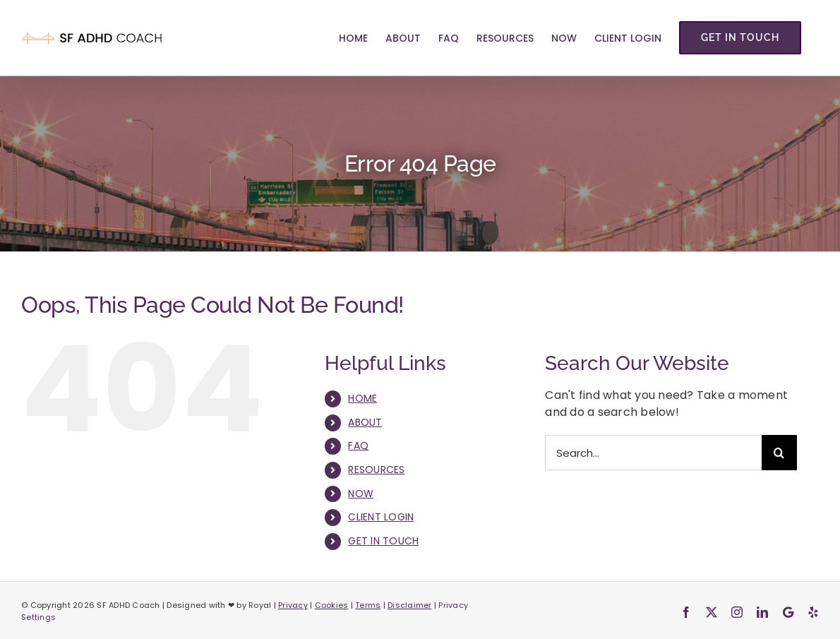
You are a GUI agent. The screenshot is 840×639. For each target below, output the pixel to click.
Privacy (293, 605)
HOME (362, 398)
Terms (368, 605)
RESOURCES (376, 470)
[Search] (779, 453)
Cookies (332, 605)
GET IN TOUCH (383, 541)
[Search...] (653, 453)
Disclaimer (410, 605)
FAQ (358, 446)
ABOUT (365, 422)
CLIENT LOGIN (381, 517)
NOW (361, 494)
